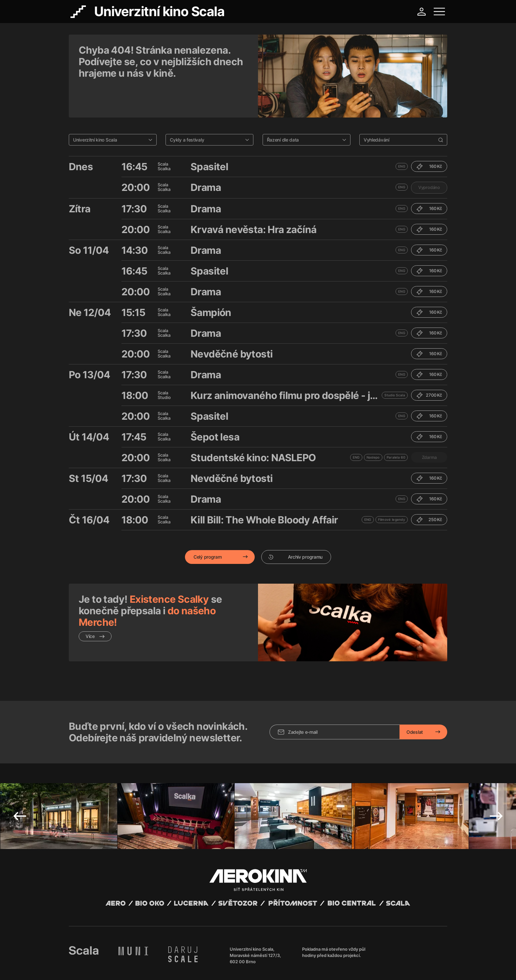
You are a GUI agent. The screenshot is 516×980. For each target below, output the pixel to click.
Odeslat (415, 693)
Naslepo (373, 429)
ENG (402, 138)
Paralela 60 (396, 429)
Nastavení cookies (236, 967)
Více (95, 608)
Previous (20, 777)
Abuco (93, 961)
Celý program (207, 528)
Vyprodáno (429, 159)
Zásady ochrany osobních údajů (161, 967)
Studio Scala (395, 366)
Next (496, 777)
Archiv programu (295, 528)
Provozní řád (205, 967)
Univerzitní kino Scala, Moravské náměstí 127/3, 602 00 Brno (255, 916)
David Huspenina (132, 961)
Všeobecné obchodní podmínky (98, 967)
